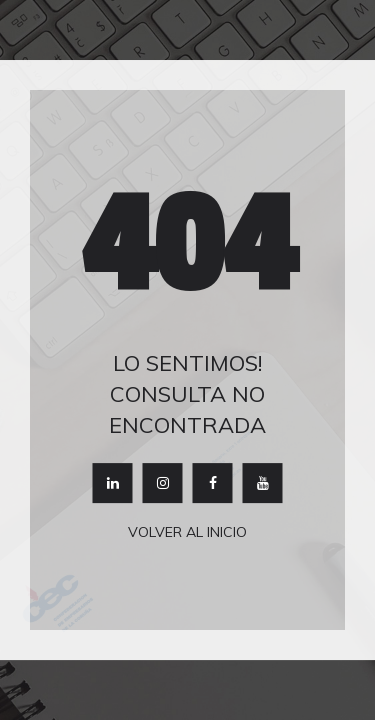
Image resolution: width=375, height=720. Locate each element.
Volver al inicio (187, 533)
